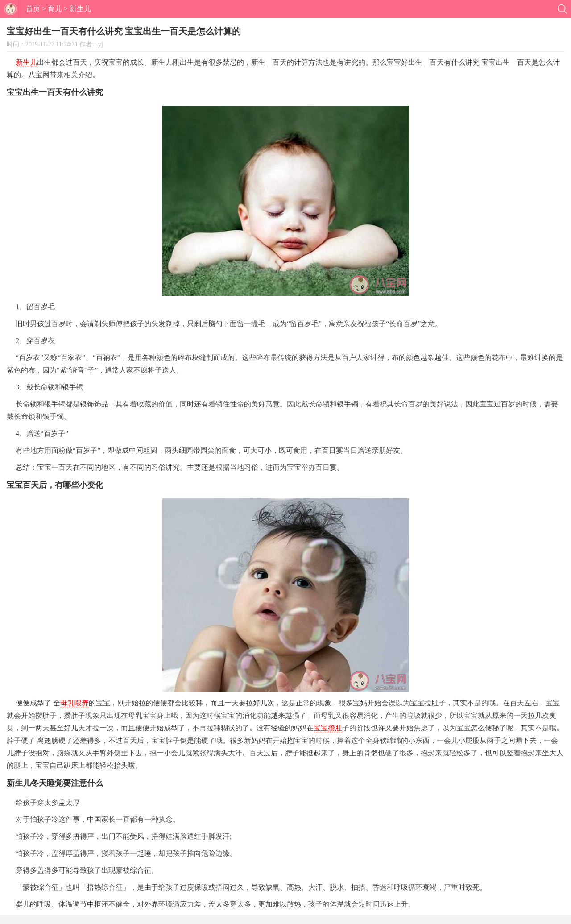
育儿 (55, 9)
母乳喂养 (74, 703)
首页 (33, 9)
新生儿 (80, 9)
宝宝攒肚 (328, 728)
